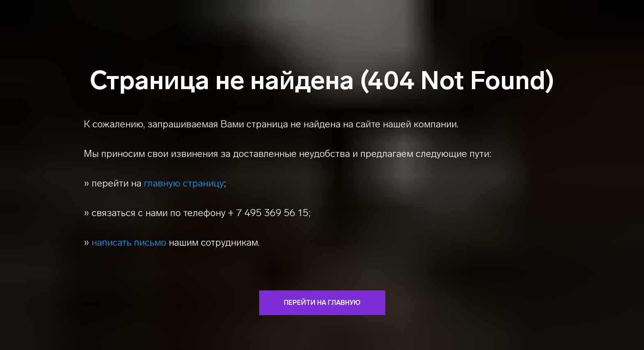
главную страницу (184, 183)
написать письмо (129, 242)
